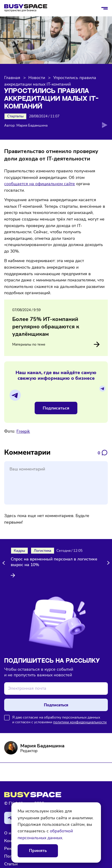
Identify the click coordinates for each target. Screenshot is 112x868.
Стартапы (15, 116)
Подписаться (56, 408)
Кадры (19, 551)
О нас (10, 833)
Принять (38, 851)
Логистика (43, 551)
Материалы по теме (56, 344)
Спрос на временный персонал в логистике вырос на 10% (54, 562)
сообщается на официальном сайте (40, 184)
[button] (5, 563)
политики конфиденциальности (80, 722)
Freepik (23, 431)
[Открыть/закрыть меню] (105, 8)
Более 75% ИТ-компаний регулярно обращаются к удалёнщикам (46, 327)
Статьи (11, 864)
